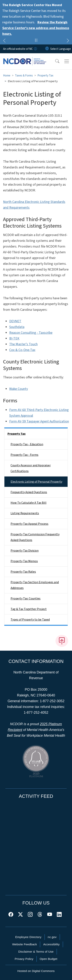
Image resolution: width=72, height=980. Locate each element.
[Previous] (4, 41)
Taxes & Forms (24, 75)
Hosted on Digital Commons (36, 971)
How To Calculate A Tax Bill (29, 503)
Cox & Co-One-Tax (22, 350)
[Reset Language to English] (47, 49)
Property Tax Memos (24, 561)
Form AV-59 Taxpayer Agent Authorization (39, 421)
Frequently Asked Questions (29, 492)
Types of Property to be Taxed (30, 620)
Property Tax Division (25, 551)
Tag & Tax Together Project (29, 609)
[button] (55, 61)
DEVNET (15, 321)
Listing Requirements (25, 513)
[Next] (68, 41)
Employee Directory (28, 937)
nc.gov (52, 937)
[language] (61, 49)
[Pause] (36, 41)
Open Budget (49, 959)
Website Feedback (24, 944)
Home (7, 75)
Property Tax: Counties (26, 599)
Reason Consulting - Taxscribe (31, 333)
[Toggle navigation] (67, 61)
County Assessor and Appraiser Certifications (31, 468)
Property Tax (45, 75)
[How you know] (35, 49)
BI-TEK (14, 338)
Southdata (17, 327)
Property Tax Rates (23, 572)
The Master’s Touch (23, 344)
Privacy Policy (24, 959)
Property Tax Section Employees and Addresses (35, 585)
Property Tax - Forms (24, 455)
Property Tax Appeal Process (29, 524)
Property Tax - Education (27, 444)
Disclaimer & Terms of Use (36, 952)
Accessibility (51, 944)
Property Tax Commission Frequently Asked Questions (35, 537)
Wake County (19, 389)
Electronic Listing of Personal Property (36, 482)
